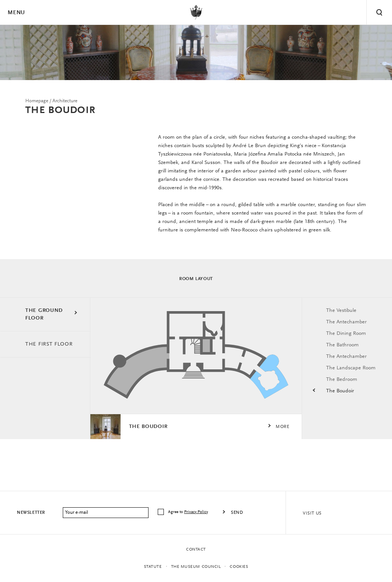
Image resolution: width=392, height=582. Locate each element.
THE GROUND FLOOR (44, 315)
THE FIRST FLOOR (49, 344)
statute (153, 567)
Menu (16, 13)
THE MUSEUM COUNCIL (196, 567)
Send (237, 513)
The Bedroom (342, 380)
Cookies (239, 567)
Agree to (189, 512)
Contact (196, 550)
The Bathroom (342, 345)
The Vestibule (341, 311)
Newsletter (31, 513)
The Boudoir (340, 391)
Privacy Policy (196, 512)
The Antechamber (346, 322)
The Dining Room (346, 334)
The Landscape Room (351, 368)
